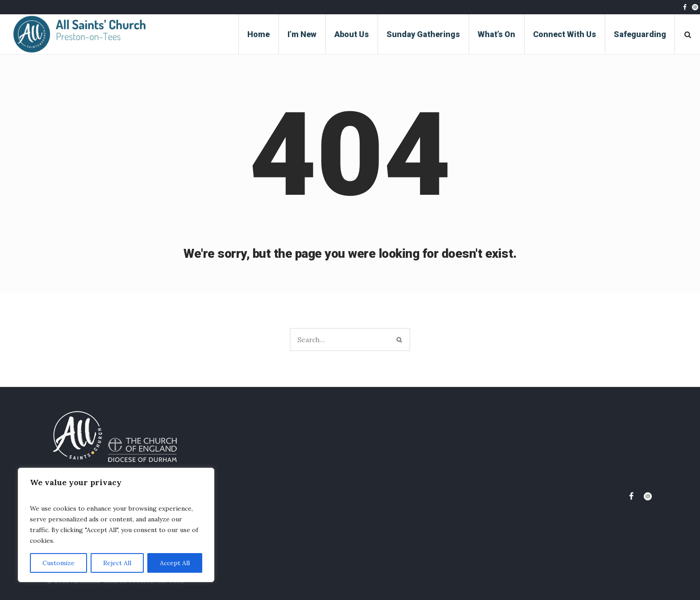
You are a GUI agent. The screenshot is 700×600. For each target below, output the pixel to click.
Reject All (117, 563)
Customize (58, 563)
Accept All (175, 563)
